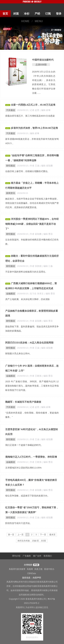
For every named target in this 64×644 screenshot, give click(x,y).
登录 (59, 14)
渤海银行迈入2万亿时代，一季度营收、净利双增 (31, 457)
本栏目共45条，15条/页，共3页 (32, 541)
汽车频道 (11, 110)
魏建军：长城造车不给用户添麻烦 (23, 402)
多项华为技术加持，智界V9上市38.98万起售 (34, 128)
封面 (16, 14)
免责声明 (37, 578)
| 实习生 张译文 (37, 294)
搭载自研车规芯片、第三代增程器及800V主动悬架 (30, 116)
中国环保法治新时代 (43, 60)
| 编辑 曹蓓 (47, 234)
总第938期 (41, 65)
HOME (25, 21)
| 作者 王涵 (34, 166)
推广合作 (37, 556)
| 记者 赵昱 (34, 110)
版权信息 (26, 578)
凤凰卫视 (38, 569)
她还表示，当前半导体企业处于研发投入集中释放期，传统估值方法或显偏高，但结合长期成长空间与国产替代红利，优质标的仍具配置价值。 (32, 203)
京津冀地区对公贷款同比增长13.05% (23, 468)
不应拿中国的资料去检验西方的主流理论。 (26, 272)
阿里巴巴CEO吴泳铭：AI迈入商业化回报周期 (29, 343)
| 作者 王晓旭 (35, 376)
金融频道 (11, 294)
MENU (39, 21)
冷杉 (27, 14)
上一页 (20, 535)
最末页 (52, 535)
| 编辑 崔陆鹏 (46, 166)
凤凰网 (30, 569)
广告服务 (27, 556)
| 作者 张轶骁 (35, 266)
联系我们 (48, 556)
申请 (36, 565)
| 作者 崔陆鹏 (35, 234)
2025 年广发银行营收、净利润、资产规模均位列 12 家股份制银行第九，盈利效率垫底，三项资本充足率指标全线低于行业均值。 (32, 386)
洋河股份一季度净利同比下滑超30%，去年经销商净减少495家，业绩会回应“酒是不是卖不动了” (32, 224)
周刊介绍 (16, 556)
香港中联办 (49, 569)
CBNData (32, 573)
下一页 (43, 535)
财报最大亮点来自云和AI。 (19, 354)
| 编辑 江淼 (47, 266)
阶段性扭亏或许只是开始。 (19, 523)
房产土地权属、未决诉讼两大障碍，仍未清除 (27, 299)
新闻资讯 (11, 193)
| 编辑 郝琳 (45, 110)
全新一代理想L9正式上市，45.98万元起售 (33, 105)
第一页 (11, 535)
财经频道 (11, 166)
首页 (5, 14)
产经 (37, 14)
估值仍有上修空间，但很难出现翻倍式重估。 (27, 171)
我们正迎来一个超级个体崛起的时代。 (24, 445)
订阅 (48, 14)
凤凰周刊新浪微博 (17, 569)
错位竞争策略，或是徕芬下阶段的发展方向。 (27, 496)
